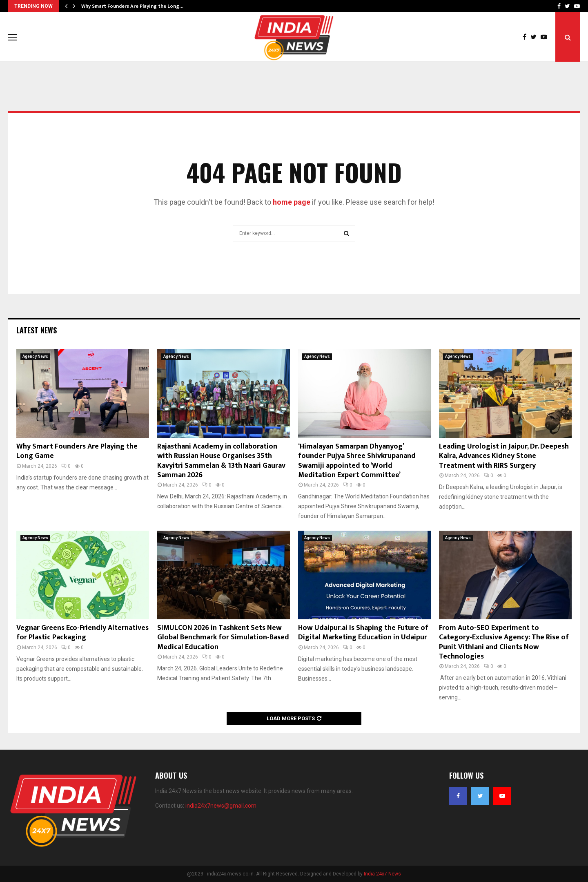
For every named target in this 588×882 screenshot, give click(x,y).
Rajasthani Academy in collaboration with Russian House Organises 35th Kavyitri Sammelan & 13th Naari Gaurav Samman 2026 (221, 461)
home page (292, 202)
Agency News (35, 356)
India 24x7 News (382, 874)
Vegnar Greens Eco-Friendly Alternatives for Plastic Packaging (82, 633)
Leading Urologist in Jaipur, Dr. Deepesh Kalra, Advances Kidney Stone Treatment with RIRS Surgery (504, 456)
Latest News (37, 330)
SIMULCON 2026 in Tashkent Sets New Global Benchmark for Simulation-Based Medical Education (223, 637)
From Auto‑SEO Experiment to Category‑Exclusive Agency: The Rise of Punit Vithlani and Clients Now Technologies (504, 642)
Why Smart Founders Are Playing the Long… (132, 6)
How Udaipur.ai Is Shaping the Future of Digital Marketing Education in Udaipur (363, 633)
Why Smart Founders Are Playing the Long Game (77, 451)
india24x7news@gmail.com (221, 806)
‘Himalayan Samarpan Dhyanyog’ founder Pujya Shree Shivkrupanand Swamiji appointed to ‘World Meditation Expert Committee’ (357, 461)
